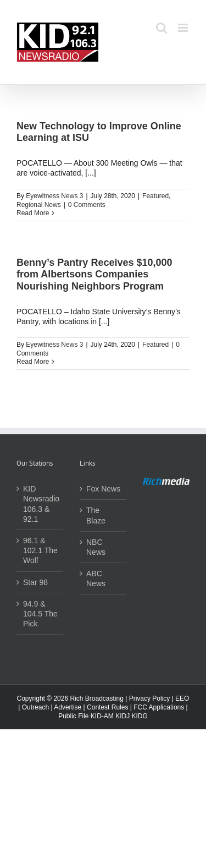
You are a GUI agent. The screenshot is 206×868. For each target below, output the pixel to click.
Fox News (103, 489)
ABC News (96, 578)
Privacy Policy (150, 698)
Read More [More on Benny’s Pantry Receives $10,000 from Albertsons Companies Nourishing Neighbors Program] (33, 362)
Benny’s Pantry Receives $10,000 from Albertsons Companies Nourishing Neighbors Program (94, 274)
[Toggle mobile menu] (184, 28)
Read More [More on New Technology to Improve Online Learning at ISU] (33, 213)
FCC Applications (159, 707)
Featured (155, 196)
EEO (182, 698)
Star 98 (35, 582)
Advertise (68, 707)
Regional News (39, 205)
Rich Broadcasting (96, 698)
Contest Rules (107, 707)
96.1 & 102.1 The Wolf (40, 550)
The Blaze (96, 515)
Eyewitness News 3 (54, 196)
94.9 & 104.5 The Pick (40, 614)
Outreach (35, 707)
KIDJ (123, 716)
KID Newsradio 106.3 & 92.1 (40, 504)
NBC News (96, 547)
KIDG (140, 716)
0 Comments (87, 205)
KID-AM (102, 716)
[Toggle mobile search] (162, 28)
